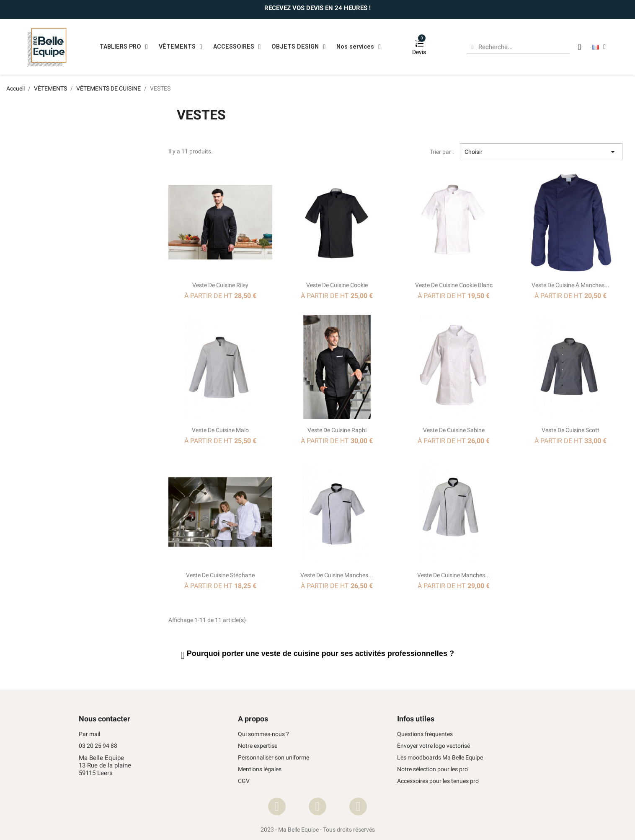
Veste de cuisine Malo (220, 430)
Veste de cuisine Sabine (454, 430)
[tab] (396, 656)
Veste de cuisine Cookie (337, 285)
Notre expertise (258, 746)
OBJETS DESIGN (298, 47)
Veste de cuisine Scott (570, 430)
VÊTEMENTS (181, 47)
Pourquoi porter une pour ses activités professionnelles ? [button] (320, 653)
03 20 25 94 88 (98, 746)
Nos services (359, 47)
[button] (184, 655)
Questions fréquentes (425, 734)
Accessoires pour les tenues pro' (438, 781)
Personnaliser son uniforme (274, 758)
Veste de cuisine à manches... (570, 285)
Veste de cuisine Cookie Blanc (454, 285)
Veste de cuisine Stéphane (220, 575)
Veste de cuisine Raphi (337, 430)
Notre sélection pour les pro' (433, 769)
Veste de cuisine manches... (337, 575)
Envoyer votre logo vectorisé (434, 746)
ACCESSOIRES (237, 47)
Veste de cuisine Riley (220, 285)
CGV (244, 781)
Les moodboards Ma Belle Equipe (440, 758)
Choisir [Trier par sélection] (541, 152)
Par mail (89, 734)
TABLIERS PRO (124, 47)
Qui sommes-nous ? (263, 734)
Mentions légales (260, 769)
